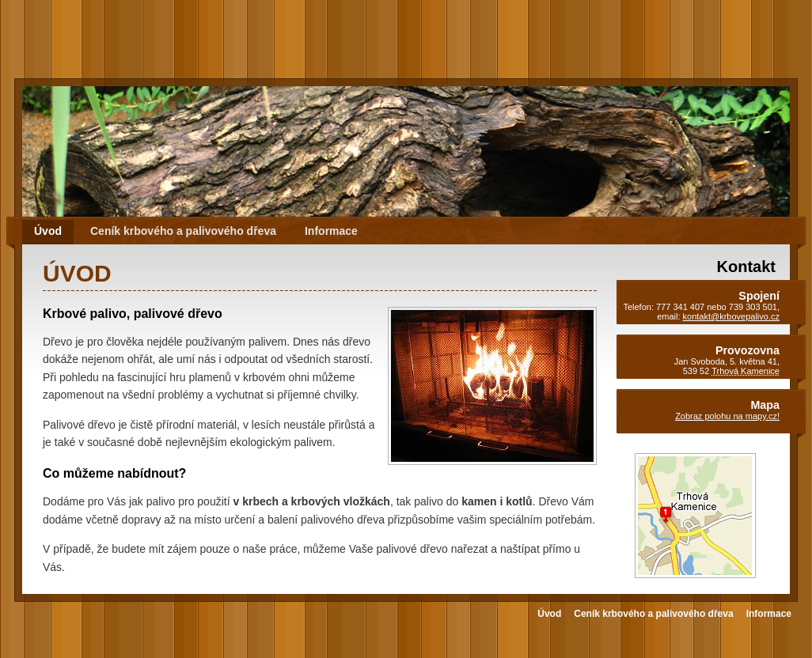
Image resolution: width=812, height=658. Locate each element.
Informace (331, 231)
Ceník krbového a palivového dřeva (183, 231)
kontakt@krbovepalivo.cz (731, 316)
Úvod (48, 231)
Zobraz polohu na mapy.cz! (727, 416)
